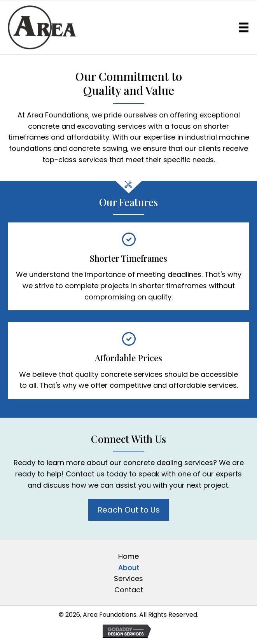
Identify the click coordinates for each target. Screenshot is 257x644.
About (129, 568)
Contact (129, 590)
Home (128, 556)
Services (128, 578)
